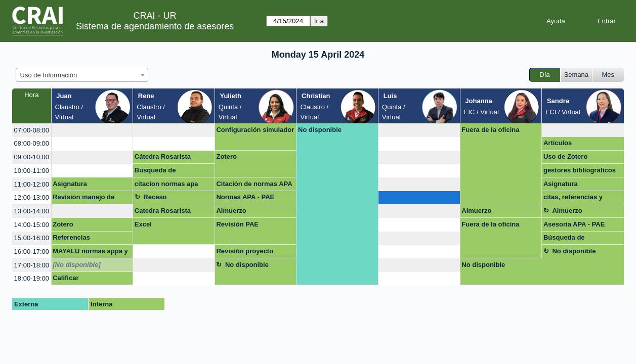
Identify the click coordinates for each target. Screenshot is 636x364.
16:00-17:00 (32, 252)
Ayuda (556, 21)
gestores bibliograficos (580, 170)
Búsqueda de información (564, 239)
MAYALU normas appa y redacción (90, 253)
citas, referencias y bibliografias (573, 199)
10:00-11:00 (32, 171)
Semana (576, 75)
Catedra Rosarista (163, 211)
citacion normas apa (166, 184)
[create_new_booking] (92, 130)
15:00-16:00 (32, 238)
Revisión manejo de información (83, 199)
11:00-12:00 (32, 184)
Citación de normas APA (254, 184)
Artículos (558, 143)
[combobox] (82, 75)
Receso (155, 197)
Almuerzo (231, 211)
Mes (608, 75)
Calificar (66, 278)
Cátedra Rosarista (163, 156)
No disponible (320, 130)
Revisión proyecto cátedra (245, 253)
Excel (143, 224)
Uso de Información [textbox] (49, 75)
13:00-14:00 (32, 211)
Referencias (71, 237)
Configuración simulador (255, 130)
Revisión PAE (237, 224)
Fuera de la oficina (490, 130)
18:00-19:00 (32, 278)
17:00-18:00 (32, 265)
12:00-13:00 (32, 197)
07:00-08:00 (32, 130)
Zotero (226, 156)
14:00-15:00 (32, 225)
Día (544, 75)
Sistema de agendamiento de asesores (155, 26)
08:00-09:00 (32, 143)
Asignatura (70, 184)
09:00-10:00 (32, 157)
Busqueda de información (155, 172)
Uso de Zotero (565, 156)
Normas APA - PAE (245, 197)
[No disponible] (77, 265)
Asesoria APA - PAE (574, 224)
